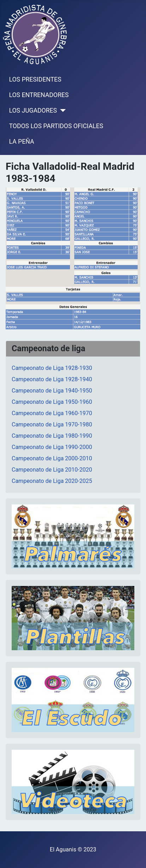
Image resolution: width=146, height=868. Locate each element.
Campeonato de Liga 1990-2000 (52, 447)
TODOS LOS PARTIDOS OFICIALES (56, 126)
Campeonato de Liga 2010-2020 (52, 470)
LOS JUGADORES (33, 110)
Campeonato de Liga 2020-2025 (52, 481)
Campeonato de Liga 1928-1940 (52, 379)
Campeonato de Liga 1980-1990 (52, 436)
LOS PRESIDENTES (35, 79)
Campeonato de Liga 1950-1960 (52, 402)
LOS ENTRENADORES (39, 95)
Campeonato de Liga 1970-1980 (52, 424)
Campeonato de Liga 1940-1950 (52, 391)
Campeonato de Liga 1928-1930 (52, 368)
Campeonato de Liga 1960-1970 (52, 413)
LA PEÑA (22, 142)
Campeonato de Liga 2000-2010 (52, 458)
